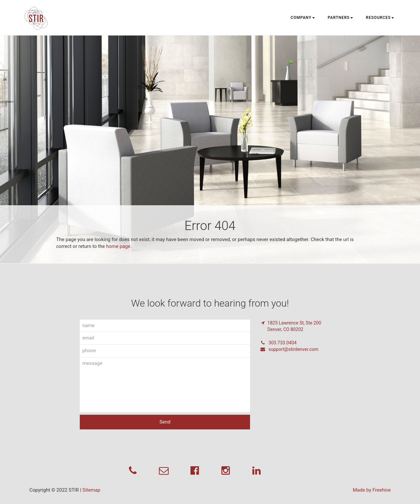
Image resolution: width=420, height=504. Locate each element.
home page (118, 246)
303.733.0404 (278, 343)
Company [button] (303, 18)
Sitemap (91, 490)
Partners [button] (340, 18)
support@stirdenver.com (289, 349)
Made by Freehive (372, 490)
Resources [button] (380, 18)
